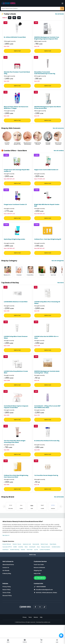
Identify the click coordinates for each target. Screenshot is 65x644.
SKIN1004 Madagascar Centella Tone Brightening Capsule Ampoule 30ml (47, 40)
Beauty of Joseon (46, 566)
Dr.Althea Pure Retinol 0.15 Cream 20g (47, 458)
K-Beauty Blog (7, 593)
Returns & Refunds (39, 587)
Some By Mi (32, 566)
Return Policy (7, 609)
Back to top (33, 574)
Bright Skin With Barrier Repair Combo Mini (47, 213)
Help (41, 636)
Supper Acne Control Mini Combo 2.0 (46, 176)
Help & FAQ (37, 593)
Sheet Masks (53, 563)
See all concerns (58, 133)
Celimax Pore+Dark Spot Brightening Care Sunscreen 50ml (16, 495)
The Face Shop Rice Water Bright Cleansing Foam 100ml (15, 459)
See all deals (59, 14)
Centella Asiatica (56, 566)
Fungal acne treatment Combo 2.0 (15, 212)
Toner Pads (30, 569)
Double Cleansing (15, 569)
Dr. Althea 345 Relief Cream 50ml (15, 39)
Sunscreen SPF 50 (7, 566)
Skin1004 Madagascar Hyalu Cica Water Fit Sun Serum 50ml (48, 112)
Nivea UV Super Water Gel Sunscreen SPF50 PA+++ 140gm (16, 112)
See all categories (58, 270)
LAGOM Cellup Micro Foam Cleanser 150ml (16, 350)
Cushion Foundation (45, 569)
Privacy (25, 636)
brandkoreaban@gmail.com (43, 609)
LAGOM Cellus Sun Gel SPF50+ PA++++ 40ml (46, 350)
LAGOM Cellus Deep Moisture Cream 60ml (16, 386)
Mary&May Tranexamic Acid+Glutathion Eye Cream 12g (45, 76)
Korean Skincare (7, 563)
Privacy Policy (7, 606)
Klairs (26, 566)
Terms (30, 636)
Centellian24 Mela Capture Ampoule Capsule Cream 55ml (16, 423)
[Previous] (4, 525)
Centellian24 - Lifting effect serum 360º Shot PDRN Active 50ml (47, 423)
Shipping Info (38, 590)
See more (61, 292)
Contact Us (6, 587)
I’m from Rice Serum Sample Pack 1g (46, 494)
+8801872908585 (40, 606)
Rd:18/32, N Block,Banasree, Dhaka (45, 612)
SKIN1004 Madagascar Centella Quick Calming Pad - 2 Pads (47, 386)
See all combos (59, 155)
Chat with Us (40, 597)
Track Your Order (39, 584)
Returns (36, 636)
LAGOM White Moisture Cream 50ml (16, 313)
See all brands (59, 516)
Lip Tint (36, 569)
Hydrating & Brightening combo (14, 249)
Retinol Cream (44, 563)
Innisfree (21, 566)
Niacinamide (36, 563)
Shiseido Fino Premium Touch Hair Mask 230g (17, 76)
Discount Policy (7, 615)
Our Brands (6, 590)
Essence (23, 569)
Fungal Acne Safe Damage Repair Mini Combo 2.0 (17, 177)
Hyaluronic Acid (27, 563)
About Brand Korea (8, 584)
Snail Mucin (6, 569)
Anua (38, 566)
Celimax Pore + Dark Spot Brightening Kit (48, 249)
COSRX (15, 566)
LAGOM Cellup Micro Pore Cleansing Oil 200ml (47, 314)
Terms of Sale (7, 612)
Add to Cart (17, 52)
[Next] (61, 525)
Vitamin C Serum (17, 563)
